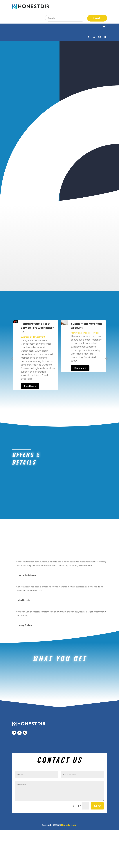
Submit (97, 844)
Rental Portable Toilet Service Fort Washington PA (85, 320)
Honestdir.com (69, 863)
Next (106, 351)
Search (97, 18)
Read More (29, 378)
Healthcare (25, 326)
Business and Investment (81, 330)
